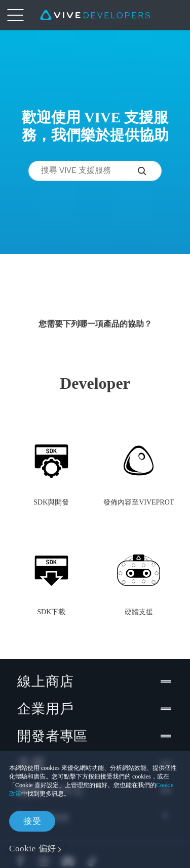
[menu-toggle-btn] (15, 15)
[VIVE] (95, 15)
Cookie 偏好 (33, 849)
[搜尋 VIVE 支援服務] (149, 171)
